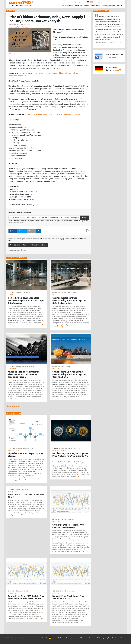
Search (118, 2)
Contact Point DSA (95, 638)
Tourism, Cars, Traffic (22, 490)
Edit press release (39, 245)
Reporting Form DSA (108, 638)
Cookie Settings (120, 638)
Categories (69, 6)
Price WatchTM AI (13, 450)
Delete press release (19, 245)
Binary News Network (59, 450)
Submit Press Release (82, 6)
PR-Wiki (73, 2)
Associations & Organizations (25, 448)
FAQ (58, 638)
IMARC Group (25, 27)
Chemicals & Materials (31, 25)
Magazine (112, 6)
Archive (104, 6)
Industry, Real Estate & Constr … (26, 367)
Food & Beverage (65, 367)
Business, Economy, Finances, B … (70, 448)
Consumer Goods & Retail (68, 293)
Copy (85, 218)
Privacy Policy (71, 638)
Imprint (80, 2)
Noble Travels (12, 492)
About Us (120, 6)
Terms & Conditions (82, 638)
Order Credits (95, 6)
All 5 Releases (13, 406)
